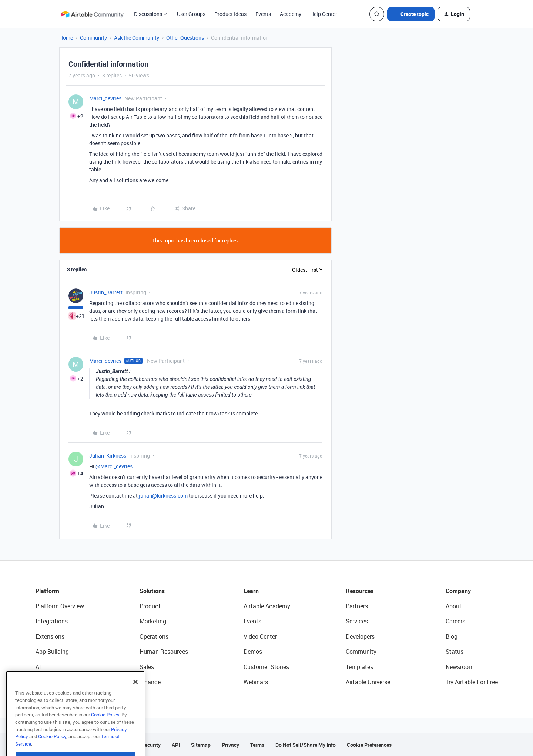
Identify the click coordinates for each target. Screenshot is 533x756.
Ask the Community (137, 38)
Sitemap (201, 745)
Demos (253, 652)
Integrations (52, 621)
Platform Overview (60, 606)
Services (357, 621)
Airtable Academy (267, 606)
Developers (360, 636)
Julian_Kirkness (108, 456)
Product (150, 606)
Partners (357, 606)
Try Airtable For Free (472, 682)
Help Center (324, 14)
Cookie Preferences (369, 745)
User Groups (191, 14)
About (454, 606)
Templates (359, 667)
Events (263, 14)
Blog (452, 636)
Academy (291, 14)
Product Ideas (230, 14)
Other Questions (185, 38)
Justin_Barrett (106, 292)
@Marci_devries (114, 466)
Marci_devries (105, 98)
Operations (154, 636)
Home (66, 38)
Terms (257, 745)
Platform (47, 591)
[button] (411, 14)
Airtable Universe (368, 682)
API (176, 745)
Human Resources (164, 652)
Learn (251, 591)
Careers (455, 621)
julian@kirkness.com (163, 496)
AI (38, 667)
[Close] (135, 695)
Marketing (153, 621)
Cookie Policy (105, 727)
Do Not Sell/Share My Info (306, 745)
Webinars (256, 682)
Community (93, 38)
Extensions (50, 636)
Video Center (260, 636)
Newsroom (460, 667)
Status (455, 652)
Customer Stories (266, 667)
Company (458, 591)
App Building (52, 652)
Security (151, 745)
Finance (150, 682)
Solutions (152, 591)
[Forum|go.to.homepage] (92, 14)
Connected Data (57, 682)
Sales (147, 667)
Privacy (230, 745)
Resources (360, 591)
